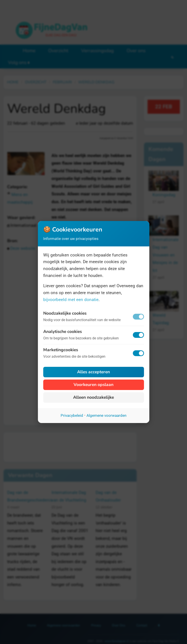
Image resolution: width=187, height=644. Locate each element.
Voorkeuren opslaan (93, 385)
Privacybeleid (72, 415)
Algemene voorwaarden (106, 415)
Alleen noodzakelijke (93, 397)
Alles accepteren (93, 372)
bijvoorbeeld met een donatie (71, 300)
